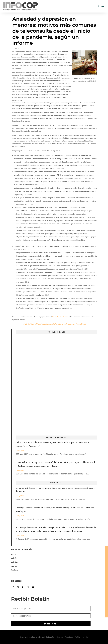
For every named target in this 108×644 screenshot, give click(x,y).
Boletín (14, 558)
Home (14, 554)
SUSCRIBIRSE (51, 624)
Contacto (15, 570)
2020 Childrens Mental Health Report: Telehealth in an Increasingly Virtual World (55, 324)
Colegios (14, 562)
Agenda (14, 566)
